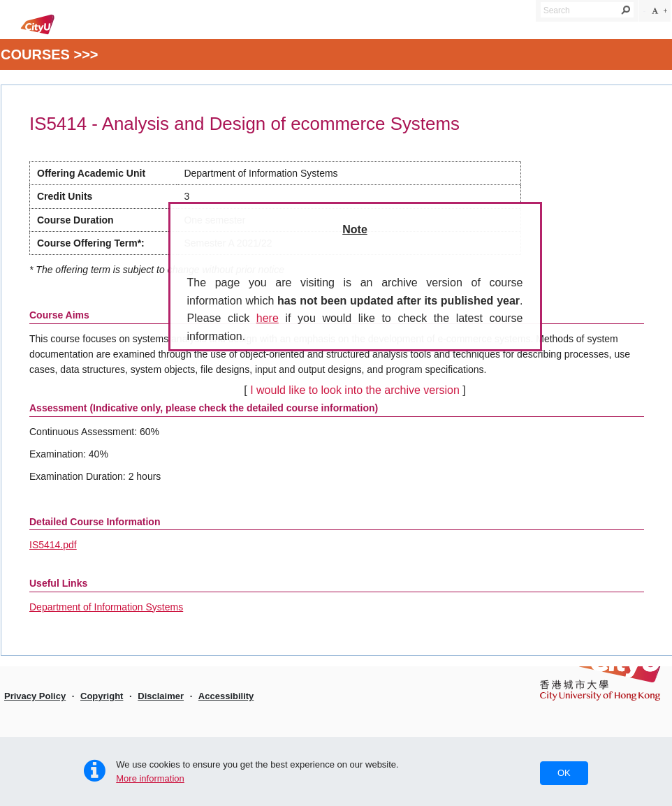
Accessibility (226, 696)
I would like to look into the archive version (355, 390)
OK (564, 773)
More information (150, 778)
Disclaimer (161, 696)
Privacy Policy (35, 696)
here (268, 318)
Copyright (102, 696)
